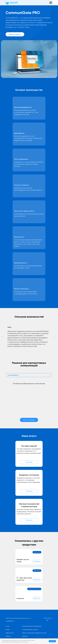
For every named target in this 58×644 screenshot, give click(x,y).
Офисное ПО (10, 633)
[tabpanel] (29, 405)
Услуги (8, 629)
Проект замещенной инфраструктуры (34, 633)
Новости (25, 636)
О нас (7, 626)
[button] (46, 3)
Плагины (8, 636)
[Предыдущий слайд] (3, 337)
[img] (12, 614)
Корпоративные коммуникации (32, 626)
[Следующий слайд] (55, 337)
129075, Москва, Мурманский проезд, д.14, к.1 (18, 618)
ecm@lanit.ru (10, 621)
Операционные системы (30, 629)
